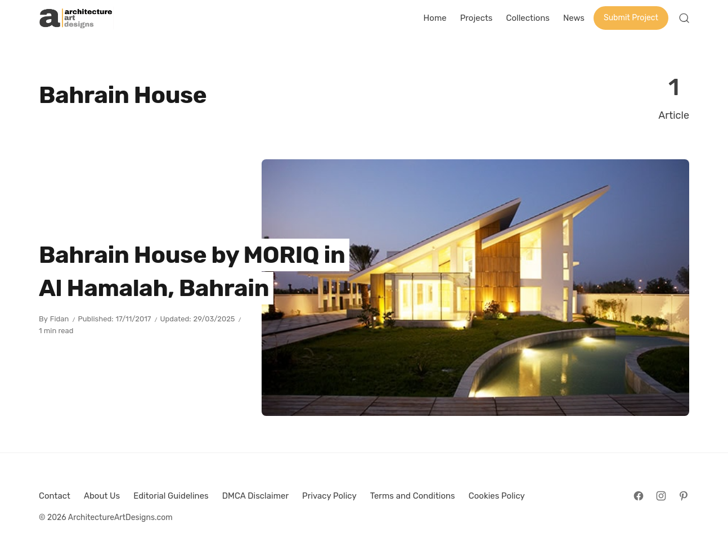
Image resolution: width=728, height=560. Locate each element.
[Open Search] (684, 18)
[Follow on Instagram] (661, 496)
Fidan (60, 319)
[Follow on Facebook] (639, 496)
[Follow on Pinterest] (684, 496)
